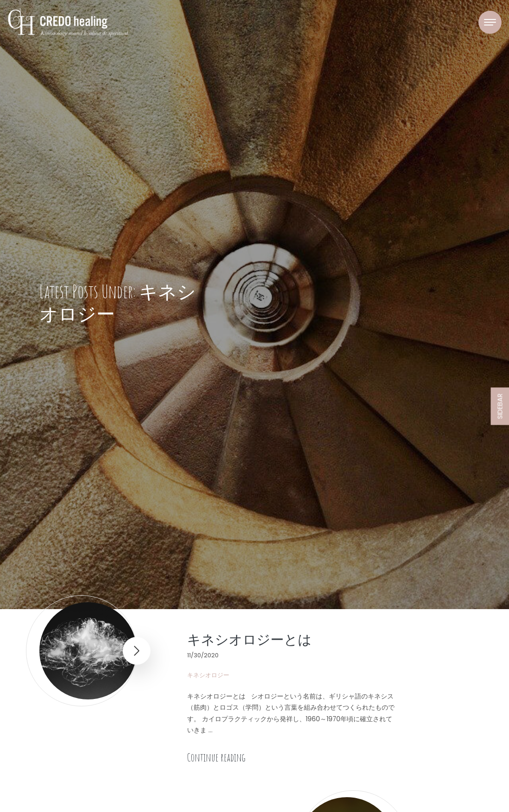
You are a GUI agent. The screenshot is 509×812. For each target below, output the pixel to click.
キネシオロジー (208, 675)
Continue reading (216, 757)
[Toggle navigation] (490, 22)
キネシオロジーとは (249, 639)
